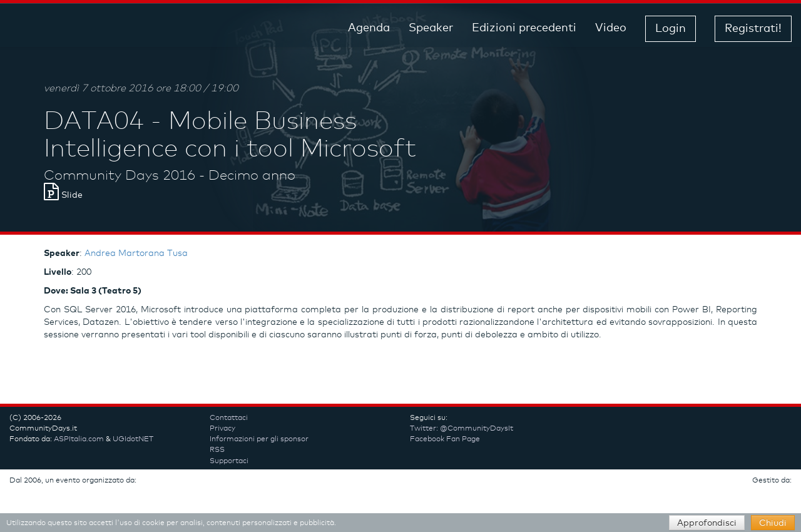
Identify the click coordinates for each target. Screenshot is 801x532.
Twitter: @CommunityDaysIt (462, 429)
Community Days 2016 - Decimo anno (170, 176)
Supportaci (229, 461)
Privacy (222, 429)
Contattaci (229, 418)
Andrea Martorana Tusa (136, 253)
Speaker (431, 28)
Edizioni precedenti (524, 28)
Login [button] (671, 29)
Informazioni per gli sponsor (259, 439)
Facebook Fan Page (445, 439)
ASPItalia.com (79, 439)
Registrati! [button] (753, 29)
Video (611, 28)
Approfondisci (707, 523)
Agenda (369, 28)
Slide (63, 195)
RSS (217, 450)
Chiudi (773, 523)
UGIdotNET (133, 439)
